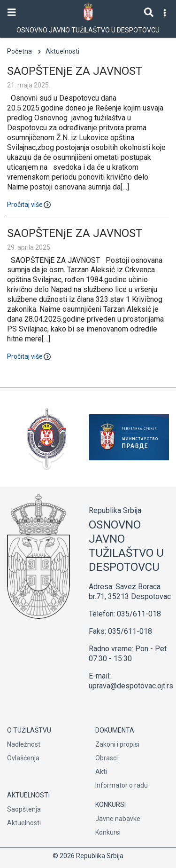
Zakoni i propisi (117, 744)
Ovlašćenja (23, 758)
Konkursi (108, 832)
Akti (101, 772)
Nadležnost (24, 744)
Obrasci (107, 758)
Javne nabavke (118, 819)
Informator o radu (122, 785)
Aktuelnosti (24, 823)
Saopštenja (24, 809)
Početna (19, 51)
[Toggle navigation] (12, 12)
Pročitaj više (30, 204)
